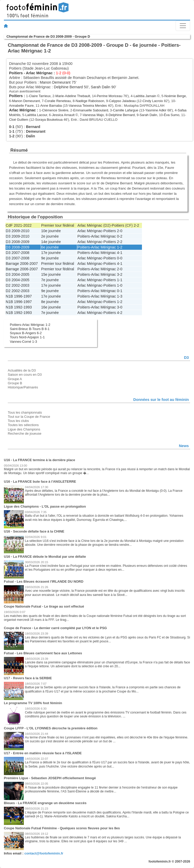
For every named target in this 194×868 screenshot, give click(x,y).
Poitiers (16, 73)
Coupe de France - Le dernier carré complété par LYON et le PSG (55, 628)
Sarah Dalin (101, 87)
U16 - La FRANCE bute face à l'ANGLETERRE (40, 482)
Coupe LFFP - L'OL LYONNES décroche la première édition (51, 728)
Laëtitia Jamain (145, 96)
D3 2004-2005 (17, 274)
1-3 (120, 296)
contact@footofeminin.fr (44, 853)
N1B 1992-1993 (19, 307)
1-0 (120, 285)
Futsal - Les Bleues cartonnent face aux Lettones (43, 653)
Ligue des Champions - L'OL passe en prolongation (45, 506)
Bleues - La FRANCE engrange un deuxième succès (45, 803)
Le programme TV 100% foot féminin (33, 703)
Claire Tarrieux (40, 96)
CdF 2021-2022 (19, 225)
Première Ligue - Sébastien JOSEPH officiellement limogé (50, 778)
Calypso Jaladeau (122, 101)
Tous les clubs (18, 421)
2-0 (120, 231)
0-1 (120, 291)
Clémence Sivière (55, 110)
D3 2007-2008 (17, 253)
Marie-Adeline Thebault (73, 96)
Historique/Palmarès (23, 387)
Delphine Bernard (68, 87)
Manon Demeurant (55, 82)
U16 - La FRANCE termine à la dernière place (39, 460)
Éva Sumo (172, 115)
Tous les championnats (25, 412)
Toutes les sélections (23, 425)
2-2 (136, 225)
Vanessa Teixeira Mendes (88, 106)
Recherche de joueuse (25, 433)
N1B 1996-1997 (19, 296)
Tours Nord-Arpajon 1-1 (27, 337)
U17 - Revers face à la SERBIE (28, 678)
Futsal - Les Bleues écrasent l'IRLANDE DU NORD (44, 581)
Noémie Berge (175, 96)
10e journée (51, 231)
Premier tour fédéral (58, 225)
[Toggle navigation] (183, 26)
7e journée (50, 280)
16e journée (51, 307)
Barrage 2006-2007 (22, 264)
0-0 (120, 258)
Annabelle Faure (21, 106)
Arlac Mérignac (39, 73)
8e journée (50, 302)
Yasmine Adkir (156, 110)
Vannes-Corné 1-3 (23, 342)
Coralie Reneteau (58, 101)
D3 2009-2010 (17, 231)
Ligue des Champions (24, 429)
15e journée (51, 274)
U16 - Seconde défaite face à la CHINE (34, 531)
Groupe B (15, 383)
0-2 (120, 236)
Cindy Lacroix (153, 101)
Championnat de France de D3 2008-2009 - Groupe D (48, 36)
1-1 (120, 280)
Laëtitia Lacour (36, 115)
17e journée (51, 253)
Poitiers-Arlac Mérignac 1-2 (30, 325)
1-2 (120, 247)
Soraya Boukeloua (49, 120)
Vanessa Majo (93, 115)
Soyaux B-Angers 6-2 (26, 333)
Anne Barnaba (51, 106)
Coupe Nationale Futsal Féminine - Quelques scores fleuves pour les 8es (62, 828)
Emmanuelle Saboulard (91, 110)
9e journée (50, 258)
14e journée (51, 242)
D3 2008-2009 (17, 242)
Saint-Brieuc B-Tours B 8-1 (30, 329)
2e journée (50, 236)
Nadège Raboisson (90, 101)
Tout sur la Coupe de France (29, 417)
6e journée (50, 247)
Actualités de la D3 (22, 370)
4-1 (120, 253)
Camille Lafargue (126, 110)
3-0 (120, 307)
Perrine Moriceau (110, 96)
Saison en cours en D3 (25, 375)
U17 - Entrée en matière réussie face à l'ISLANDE (43, 753)
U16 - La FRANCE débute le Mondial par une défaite (45, 557)
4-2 (120, 313)
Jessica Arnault (63, 115)
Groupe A (15, 379)
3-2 (120, 274)
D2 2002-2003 (17, 285)
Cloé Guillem (19, 120)
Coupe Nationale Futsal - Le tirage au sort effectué (44, 606)
